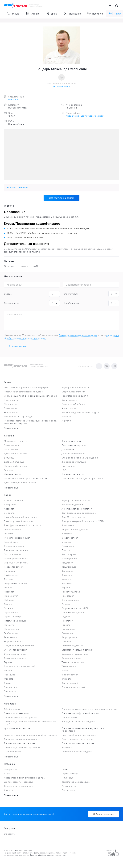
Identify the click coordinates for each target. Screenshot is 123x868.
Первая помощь (70, 774)
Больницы (9, 458)
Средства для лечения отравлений (22, 747)
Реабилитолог (11, 633)
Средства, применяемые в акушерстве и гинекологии (83, 730)
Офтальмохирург (13, 617)
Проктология (11, 404)
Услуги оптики (69, 786)
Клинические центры (73, 474)
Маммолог (67, 579)
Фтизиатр (66, 679)
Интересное (10, 769)
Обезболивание (12, 709)
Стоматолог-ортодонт (15, 650)
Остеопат (9, 608)
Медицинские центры (15, 441)
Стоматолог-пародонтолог (75, 654)
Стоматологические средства (77, 752)
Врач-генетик (69, 525)
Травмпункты (68, 466)
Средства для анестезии (17, 713)
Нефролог (9, 600)
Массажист (67, 583)
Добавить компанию (104, 814)
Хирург (8, 683)
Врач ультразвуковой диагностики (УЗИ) (83, 521)
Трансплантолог (70, 666)
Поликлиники (11, 449)
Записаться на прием (62, 198)
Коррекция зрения (71, 441)
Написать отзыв (61, 86)
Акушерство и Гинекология (75, 387)
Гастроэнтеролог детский (75, 529)
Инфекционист (69, 559)
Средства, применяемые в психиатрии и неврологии (89, 709)
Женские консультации (74, 462)
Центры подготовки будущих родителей (82, 478)
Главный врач (11, 542)
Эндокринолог (12, 687)
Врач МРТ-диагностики (73, 517)
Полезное (95, 14)
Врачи (52, 14)
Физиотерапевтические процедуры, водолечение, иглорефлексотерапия (30, 422)
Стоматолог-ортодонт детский (77, 650)
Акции (7, 774)
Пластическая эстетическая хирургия (23, 392)
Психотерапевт (12, 629)
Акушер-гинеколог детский (76, 500)
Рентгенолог (11, 637)
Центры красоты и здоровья (19, 782)
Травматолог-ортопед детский (20, 666)
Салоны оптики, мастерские (19, 786)
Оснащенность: (12, 303)
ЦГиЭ (64, 470)
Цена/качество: (71, 303)
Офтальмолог (11, 612)
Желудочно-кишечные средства (78, 722)
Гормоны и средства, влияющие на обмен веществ (30, 735)
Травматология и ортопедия (18, 417)
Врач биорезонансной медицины (79, 513)
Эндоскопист (11, 691)
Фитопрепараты (12, 752)
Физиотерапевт (70, 675)
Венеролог (10, 513)
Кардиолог (67, 563)
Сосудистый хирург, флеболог (20, 646)
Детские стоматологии (73, 454)
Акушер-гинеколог (14, 500)
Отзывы (24, 188)
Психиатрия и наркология (75, 396)
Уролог (65, 671)
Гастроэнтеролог (13, 529)
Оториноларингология (73, 392)
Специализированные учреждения (80, 458)
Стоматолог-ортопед (15, 654)
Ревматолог (68, 633)
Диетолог (66, 550)
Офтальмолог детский (73, 612)
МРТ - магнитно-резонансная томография (26, 387)
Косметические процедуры (76, 782)
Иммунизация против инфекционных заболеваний (30, 396)
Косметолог (68, 575)
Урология (66, 417)
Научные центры (13, 474)
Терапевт (9, 662)
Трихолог (9, 671)
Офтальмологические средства (78, 743)
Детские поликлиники (16, 454)
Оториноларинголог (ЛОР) (76, 608)
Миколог (8, 588)
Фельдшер (10, 675)
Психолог (66, 625)
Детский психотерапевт (16, 550)
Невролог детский (71, 592)
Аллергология (69, 408)
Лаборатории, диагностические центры (25, 778)
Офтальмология (70, 400)
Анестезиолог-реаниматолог (77, 509)
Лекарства (72, 14)
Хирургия (66, 421)
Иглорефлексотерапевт (16, 559)
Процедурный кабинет (73, 404)
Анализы (9, 790)
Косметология (11, 400)
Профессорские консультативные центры (26, 478)
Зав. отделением (13, 554)
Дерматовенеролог (14, 546)
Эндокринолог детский (74, 687)
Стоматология (11, 408)
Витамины (67, 747)
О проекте (9, 834)
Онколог (8, 604)
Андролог (9, 509)
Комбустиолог (11, 575)
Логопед (8, 579)
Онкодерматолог (70, 600)
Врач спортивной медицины (19, 521)
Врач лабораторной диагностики (21, 517)
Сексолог (66, 641)
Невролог (9, 592)
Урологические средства (17, 728)
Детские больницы (14, 462)
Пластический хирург (15, 621)
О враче (12, 188)
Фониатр (9, 679)
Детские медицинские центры (20, 483)
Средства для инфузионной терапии (80, 713)
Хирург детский (70, 683)
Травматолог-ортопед (73, 662)
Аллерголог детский (72, 505)
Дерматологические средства (20, 743)
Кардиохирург (69, 567)
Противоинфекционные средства (79, 735)
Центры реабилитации (16, 466)
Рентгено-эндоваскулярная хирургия (81, 412)
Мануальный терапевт (15, 583)
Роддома (9, 470)
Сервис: (8, 294)
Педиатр (66, 617)
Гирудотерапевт (70, 538)
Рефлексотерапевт (14, 641)
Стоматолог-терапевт (15, 658)
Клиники (33, 14)
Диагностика (68, 790)
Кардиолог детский (14, 567)
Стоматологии (11, 445)
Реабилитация (11, 412)
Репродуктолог (69, 637)
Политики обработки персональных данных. (48, 855)
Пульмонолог (69, 629)
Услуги (13, 14)
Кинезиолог (10, 571)
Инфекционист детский (16, 563)
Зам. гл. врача (69, 554)
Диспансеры (68, 449)
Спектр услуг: (71, 294)
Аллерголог (10, 505)
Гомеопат (66, 542)
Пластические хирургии (74, 445)
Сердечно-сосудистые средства (21, 717)
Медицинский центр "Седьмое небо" (85, 116)
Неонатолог (68, 596)
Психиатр (9, 625)
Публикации (68, 778)
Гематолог (9, 534)
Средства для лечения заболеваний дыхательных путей (30, 723)
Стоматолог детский (72, 646)
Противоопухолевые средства (77, 739)
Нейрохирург (11, 596)
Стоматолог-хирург (71, 658)
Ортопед (66, 604)
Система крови (69, 717)
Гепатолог (67, 534)
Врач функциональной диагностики (22, 525)
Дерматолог (68, 546)
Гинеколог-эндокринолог (17, 538)
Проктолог (14, 100)
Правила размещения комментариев (78, 335)
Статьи (65, 769)
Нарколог (66, 588)
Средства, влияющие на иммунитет (22, 739)
